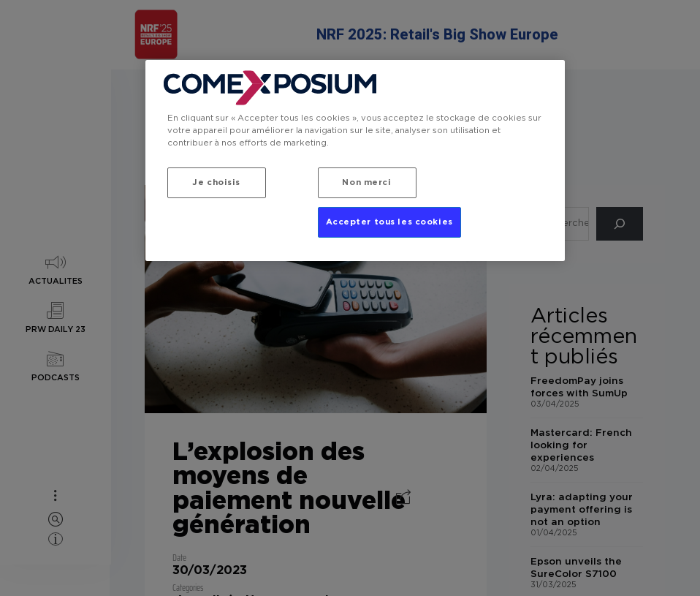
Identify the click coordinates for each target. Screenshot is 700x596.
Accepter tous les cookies (389, 223)
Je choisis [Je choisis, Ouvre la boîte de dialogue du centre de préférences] (216, 182)
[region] (355, 161)
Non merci (366, 182)
